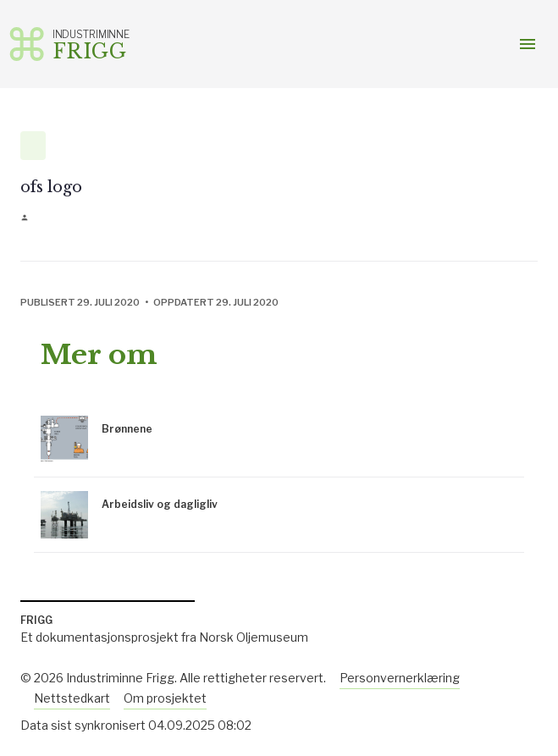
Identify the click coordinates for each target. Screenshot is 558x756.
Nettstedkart (72, 698)
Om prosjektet (165, 698)
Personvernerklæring (400, 678)
